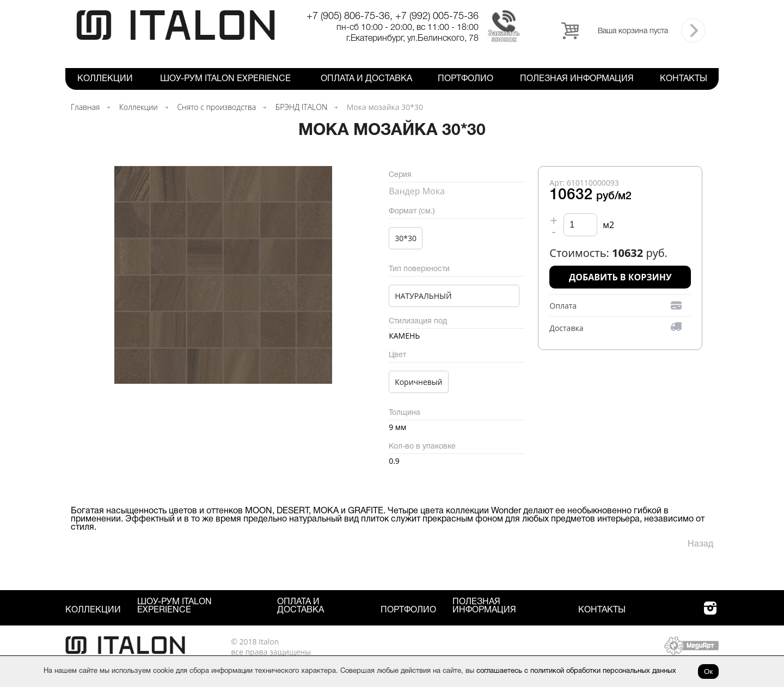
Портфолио (465, 79)
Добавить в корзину (620, 277)
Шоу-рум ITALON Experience (225, 79)
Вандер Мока (417, 191)
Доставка (566, 328)
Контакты (684, 79)
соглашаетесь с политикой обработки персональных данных (576, 671)
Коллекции (105, 79)
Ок (708, 671)
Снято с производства (216, 107)
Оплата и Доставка (366, 79)
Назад (700, 544)
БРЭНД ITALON (301, 107)
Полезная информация (577, 79)
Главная (85, 107)
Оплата (563, 306)
